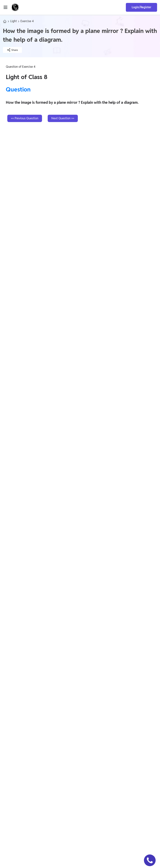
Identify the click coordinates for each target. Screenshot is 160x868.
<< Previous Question (25, 118)
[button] (150, 860)
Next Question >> (63, 118)
